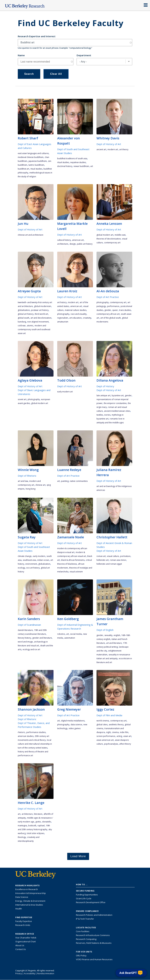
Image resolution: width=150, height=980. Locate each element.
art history (62, 302)
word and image (25, 642)
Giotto (38, 822)
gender (108, 310)
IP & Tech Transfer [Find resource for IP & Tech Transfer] (85, 919)
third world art (41, 314)
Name (21, 55)
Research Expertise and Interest (37, 36)
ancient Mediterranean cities (117, 411)
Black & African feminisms (73, 560)
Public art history (85, 244)
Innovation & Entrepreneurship (31, 893)
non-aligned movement (38, 322)
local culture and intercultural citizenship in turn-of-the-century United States (35, 744)
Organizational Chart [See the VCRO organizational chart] (26, 941)
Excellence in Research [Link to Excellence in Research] (27, 889)
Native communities (79, 481)
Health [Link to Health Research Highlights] (19, 909)
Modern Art (113, 149)
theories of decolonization (109, 239)
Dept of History (105, 386)
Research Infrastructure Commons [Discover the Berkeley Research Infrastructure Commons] (93, 935)
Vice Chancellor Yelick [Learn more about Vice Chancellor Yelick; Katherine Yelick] (26, 938)
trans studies (125, 310)
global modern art (105, 235)
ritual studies (36, 169)
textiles (100, 415)
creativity (87, 318)
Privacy (19, 973)
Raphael (41, 826)
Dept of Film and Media (109, 715)
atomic (30, 326)
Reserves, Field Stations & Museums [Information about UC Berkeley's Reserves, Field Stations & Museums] (94, 943)
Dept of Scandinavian (29, 625)
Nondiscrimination (46, 973)
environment (31, 564)
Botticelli (32, 826)
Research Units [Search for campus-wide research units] (23, 925)
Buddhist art (23, 169)
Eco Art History (33, 568)
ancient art (101, 149)
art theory (124, 149)
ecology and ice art (31, 649)
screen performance (106, 736)
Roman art (101, 556)
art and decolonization (41, 318)
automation (70, 638)
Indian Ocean (43, 560)
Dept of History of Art (109, 144)
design (73, 244)
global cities (102, 725)
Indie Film (124, 732)
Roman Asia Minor (118, 560)
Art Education (75, 318)
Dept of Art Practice (108, 297)
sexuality (108, 635)
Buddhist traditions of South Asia (72, 158)
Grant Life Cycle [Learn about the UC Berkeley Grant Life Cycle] (84, 898)
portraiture (125, 556)
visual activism (76, 572)
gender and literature (42, 638)
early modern (39, 556)
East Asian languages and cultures (33, 153)
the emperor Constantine (115, 403)
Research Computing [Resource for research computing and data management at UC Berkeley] (86, 939)
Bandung (22, 322)
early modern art (65, 392)
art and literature (114, 643)
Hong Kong (31, 489)
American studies (26, 736)
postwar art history (40, 310)
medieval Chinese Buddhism (31, 157)
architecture (63, 244)
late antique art (103, 395)
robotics (61, 634)
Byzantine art (118, 395)
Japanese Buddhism (38, 161)
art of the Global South (111, 318)
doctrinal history (65, 166)
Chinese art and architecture (31, 235)
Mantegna (22, 826)
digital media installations (73, 721)
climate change (25, 556)
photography (63, 314)
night (108, 732)
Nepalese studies (78, 162)
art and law (23, 481)
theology (22, 837)
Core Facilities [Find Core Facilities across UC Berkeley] (83, 931)
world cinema (103, 721)
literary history (24, 638)
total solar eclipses (35, 833)
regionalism (63, 318)
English (117, 635)
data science (76, 725)
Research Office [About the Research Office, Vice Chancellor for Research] (25, 934)
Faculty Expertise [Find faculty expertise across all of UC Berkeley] (24, 921)
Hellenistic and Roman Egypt (109, 564)
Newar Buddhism (81, 166)
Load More (78, 856)
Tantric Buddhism (36, 165)
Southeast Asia (29, 560)
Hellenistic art (103, 560)
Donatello (47, 822)
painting (65, 481)
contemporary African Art (108, 314)
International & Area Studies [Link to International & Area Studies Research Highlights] (29, 905)
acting (119, 736)
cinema (115, 732)
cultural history (64, 240)
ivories (107, 415)
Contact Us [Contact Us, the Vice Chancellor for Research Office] (21, 949)
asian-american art (105, 740)
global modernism (43, 306)
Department (84, 55)
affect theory (125, 744)
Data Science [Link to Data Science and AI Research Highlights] (22, 897)
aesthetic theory (116, 725)
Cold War (22, 326)
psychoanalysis (111, 744)
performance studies (36, 732)
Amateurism (63, 322)
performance (113, 306)
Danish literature (25, 630)
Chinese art (40, 485)
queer (115, 310)
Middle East (120, 235)
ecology (21, 568)
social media (76, 634)
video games (75, 728)
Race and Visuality (79, 314)
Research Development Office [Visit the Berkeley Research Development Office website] (91, 902)
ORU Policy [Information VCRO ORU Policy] (81, 956)
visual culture (113, 556)
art (92, 166)
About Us (20, 945)
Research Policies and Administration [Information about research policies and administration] (94, 915)
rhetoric (21, 732)
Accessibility (29, 973)
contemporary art (112, 243)
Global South (24, 318)
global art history (26, 314)
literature (38, 814)
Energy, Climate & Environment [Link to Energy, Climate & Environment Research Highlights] (30, 901)
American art (78, 240)
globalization (24, 310)
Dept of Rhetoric (27, 476)
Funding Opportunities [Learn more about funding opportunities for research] (87, 895)
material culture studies (76, 310)
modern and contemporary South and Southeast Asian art (34, 329)
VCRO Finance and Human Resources (94, 959)
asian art (127, 736)
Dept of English (105, 630)
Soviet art (22, 399)
